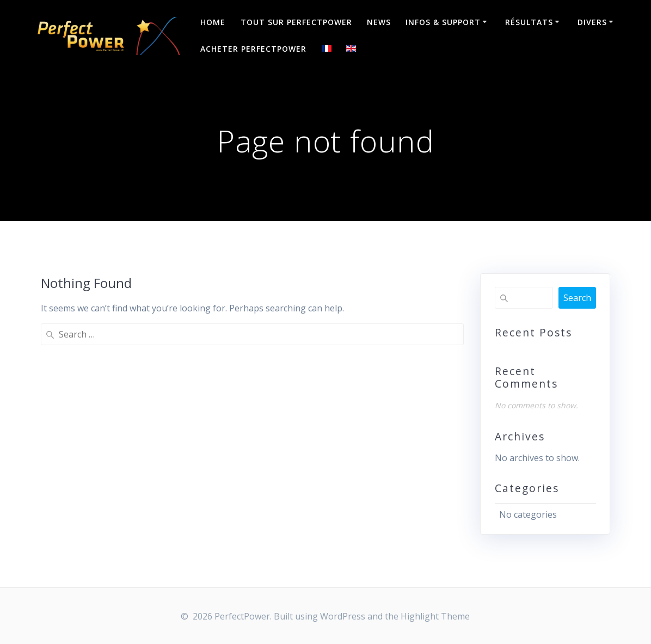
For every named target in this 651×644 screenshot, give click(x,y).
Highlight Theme (435, 616)
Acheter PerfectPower (253, 49)
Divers (592, 22)
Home (213, 22)
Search (577, 298)
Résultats (529, 22)
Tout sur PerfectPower (296, 22)
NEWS (379, 22)
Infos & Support (443, 22)
